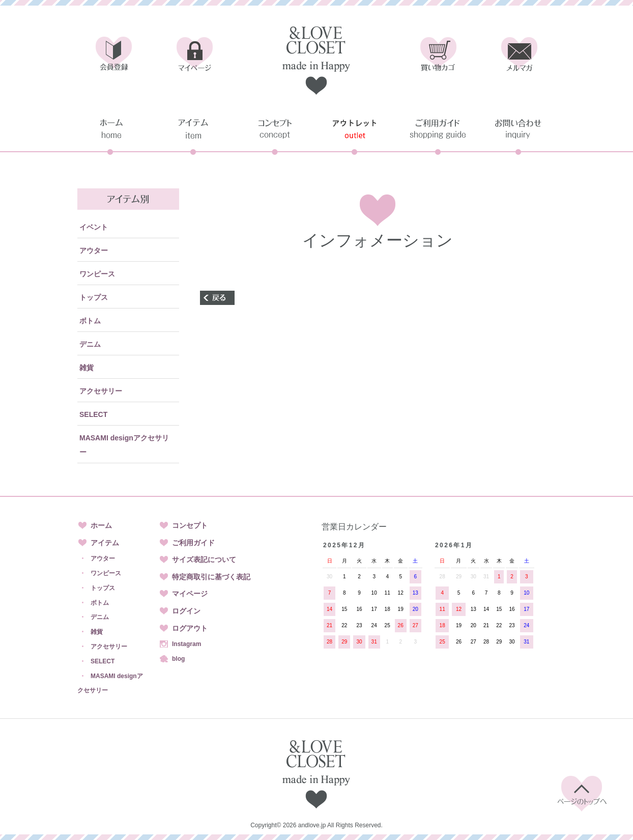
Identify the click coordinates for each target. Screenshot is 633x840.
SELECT (93, 414)
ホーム (101, 525)
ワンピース (97, 274)
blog (178, 659)
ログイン (186, 611)
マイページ (190, 594)
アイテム (105, 543)
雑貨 (87, 368)
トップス (94, 297)
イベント (94, 227)
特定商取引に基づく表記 (211, 577)
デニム (90, 344)
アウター (94, 250)
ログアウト (190, 628)
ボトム (90, 321)
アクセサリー (101, 391)
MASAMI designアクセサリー (124, 445)
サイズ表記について (204, 559)
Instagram (186, 644)
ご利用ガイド (193, 543)
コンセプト (190, 525)
